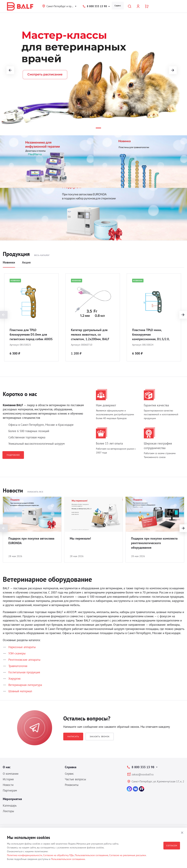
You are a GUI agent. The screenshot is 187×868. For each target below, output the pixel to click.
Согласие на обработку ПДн (58, 855)
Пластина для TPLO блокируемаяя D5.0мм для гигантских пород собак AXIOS (31, 334)
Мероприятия (12, 799)
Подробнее (13, 455)
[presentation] (183, 315)
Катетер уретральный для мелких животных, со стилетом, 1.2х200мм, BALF (90, 334)
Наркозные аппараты (22, 647)
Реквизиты (72, 785)
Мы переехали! (80, 538)
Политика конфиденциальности (25, 855)
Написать (73, 736)
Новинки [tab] (9, 262)
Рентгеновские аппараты (24, 660)
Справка (71, 767)
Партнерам (10, 790)
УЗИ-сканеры (17, 653)
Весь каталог (42, 255)
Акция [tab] (26, 262)
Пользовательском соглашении (68, 859)
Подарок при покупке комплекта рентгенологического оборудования (154, 543)
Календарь (10, 805)
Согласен (172, 846)
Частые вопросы (75, 779)
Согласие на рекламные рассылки (128, 855)
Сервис (118, 6)
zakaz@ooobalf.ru (143, 774)
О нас (7, 767)
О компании (11, 774)
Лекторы (8, 811)
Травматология (18, 666)
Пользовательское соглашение (91, 855)
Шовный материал (20, 691)
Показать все (35, 492)
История (8, 779)
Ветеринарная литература (25, 685)
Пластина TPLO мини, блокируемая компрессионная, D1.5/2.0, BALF (151, 335)
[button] (83, 128)
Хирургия (14, 679)
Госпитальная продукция (24, 672)
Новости (8, 785)
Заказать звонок (100, 736)
